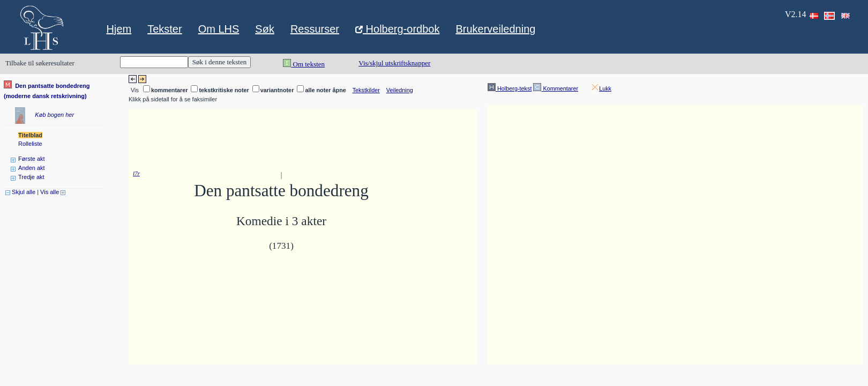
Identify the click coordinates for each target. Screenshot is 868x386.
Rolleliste (30, 144)
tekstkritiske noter (224, 90)
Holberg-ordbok (397, 30)
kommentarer (170, 90)
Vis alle (53, 192)
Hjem (119, 29)
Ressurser (315, 29)
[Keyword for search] (154, 62)
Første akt (32, 159)
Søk (265, 29)
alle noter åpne (325, 90)
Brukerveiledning (495, 29)
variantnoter (277, 90)
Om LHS (219, 29)
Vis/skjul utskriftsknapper (394, 63)
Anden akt (32, 168)
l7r (136, 173)
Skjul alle (20, 192)
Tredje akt (31, 177)
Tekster (164, 29)
